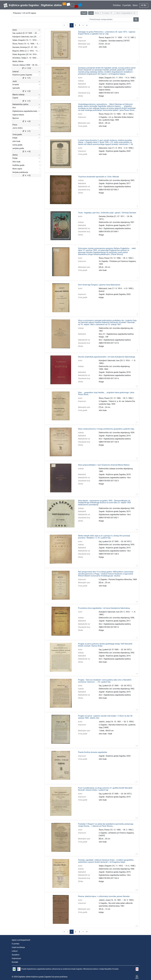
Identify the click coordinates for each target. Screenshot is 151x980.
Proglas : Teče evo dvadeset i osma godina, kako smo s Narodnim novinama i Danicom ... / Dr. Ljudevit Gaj (105, 681)
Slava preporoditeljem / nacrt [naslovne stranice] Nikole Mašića (104, 465)
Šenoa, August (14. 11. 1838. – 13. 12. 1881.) (117, 37)
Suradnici (16, 955)
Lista (91, 13)
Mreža (97, 13)
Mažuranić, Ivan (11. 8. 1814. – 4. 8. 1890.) (116, 148)
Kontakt (15, 962)
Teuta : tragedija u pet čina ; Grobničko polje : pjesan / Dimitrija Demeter (107, 213)
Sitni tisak (103, 662)
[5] (26, 175)
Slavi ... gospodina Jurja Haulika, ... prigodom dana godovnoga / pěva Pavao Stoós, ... (106, 394)
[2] (26, 91)
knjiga (101, 297)
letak (110, 734)
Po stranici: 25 (107, 13)
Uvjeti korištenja (18, 947)
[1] (26, 78)
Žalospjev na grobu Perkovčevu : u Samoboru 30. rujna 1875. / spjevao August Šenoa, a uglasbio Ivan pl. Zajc (107, 33)
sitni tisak (103, 47)
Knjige (101, 96)
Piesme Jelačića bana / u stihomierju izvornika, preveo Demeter (104, 896)
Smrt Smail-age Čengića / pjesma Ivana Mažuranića (99, 285)
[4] (26, 121)
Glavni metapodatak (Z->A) (126, 13)
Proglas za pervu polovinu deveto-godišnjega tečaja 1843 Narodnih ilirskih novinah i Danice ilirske (105, 645)
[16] (26, 68)
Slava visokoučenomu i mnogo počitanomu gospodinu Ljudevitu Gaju (106, 429)
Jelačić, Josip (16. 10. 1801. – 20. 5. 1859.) (116, 722)
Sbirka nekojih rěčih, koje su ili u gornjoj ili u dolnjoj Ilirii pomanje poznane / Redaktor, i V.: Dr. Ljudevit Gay (104, 537)
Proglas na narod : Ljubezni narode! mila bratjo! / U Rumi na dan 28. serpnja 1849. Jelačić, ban (105, 717)
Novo (135, 5)
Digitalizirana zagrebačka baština (117, 87)
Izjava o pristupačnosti (21, 940)
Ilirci (100, 87)
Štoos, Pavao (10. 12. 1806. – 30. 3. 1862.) (116, 114)
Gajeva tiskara (104, 90)
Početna (117, 5)
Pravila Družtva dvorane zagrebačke (92, 752)
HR (143, 5)
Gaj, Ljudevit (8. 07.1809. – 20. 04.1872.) (115, 541)
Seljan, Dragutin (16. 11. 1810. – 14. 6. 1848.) (117, 78)
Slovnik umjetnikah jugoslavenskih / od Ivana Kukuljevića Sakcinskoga (107, 357)
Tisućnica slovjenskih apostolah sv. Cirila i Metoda (98, 177)
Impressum (16, 958)
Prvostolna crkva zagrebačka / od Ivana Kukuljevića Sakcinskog (104, 608)
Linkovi (15, 951)
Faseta (84, 13)
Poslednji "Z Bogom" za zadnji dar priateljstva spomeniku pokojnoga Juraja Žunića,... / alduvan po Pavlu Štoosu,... (106, 825)
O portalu (127, 5)
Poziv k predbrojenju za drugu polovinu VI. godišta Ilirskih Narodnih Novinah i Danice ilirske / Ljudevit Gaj (105, 789)
